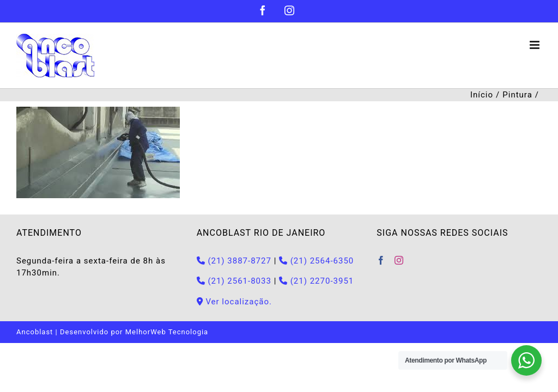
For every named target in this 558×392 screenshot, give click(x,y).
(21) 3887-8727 (234, 261)
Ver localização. (234, 302)
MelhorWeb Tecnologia (167, 332)
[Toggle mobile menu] (536, 45)
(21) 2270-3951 (316, 281)
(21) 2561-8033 (234, 281)
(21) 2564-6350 (316, 261)
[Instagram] (399, 260)
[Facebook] (381, 260)
